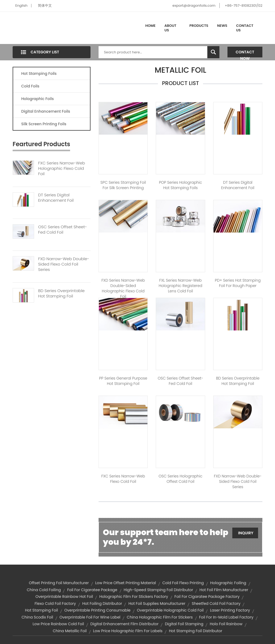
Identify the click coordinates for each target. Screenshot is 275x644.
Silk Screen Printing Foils (44, 124)
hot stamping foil (41, 610)
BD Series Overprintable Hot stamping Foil (238, 381)
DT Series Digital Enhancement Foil (56, 198)
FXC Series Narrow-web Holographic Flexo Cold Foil (61, 168)
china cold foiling (44, 590)
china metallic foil (70, 631)
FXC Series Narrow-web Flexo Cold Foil (123, 479)
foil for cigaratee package (92, 590)
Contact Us (245, 28)
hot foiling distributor (102, 603)
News (222, 26)
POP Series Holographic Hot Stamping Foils (180, 185)
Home (150, 26)
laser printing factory (230, 610)
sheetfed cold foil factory (216, 603)
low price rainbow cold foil (58, 624)
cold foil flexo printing (183, 583)
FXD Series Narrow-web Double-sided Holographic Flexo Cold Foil (123, 288)
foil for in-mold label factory (226, 617)
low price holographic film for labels (128, 631)
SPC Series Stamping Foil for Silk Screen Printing (123, 185)
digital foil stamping (184, 624)
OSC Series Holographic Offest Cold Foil (180, 479)
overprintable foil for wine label (90, 617)
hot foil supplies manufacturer (157, 603)
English (21, 5)
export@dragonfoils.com (194, 5)
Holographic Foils (37, 99)
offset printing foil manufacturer (59, 583)
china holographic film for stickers (160, 617)
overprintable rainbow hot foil (64, 597)
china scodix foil (37, 617)
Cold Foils (30, 86)
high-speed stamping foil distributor (158, 590)
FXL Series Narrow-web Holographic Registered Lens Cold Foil (180, 286)
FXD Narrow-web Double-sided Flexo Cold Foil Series (64, 264)
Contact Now (245, 53)
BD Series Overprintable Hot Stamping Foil (61, 293)
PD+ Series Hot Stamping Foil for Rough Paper (238, 283)
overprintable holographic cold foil (170, 610)
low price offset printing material (125, 583)
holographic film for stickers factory (134, 597)
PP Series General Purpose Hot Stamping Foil (123, 381)
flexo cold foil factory (55, 603)
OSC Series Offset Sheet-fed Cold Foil (63, 230)
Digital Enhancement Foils (46, 111)
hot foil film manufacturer (224, 590)
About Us (170, 28)
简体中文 (45, 5)
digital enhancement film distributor (124, 624)
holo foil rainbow (226, 624)
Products (199, 26)
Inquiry (246, 533)
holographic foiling (228, 583)
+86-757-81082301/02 (244, 5)
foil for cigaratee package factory (207, 597)
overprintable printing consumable (97, 610)
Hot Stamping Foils (39, 73)
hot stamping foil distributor (196, 631)
